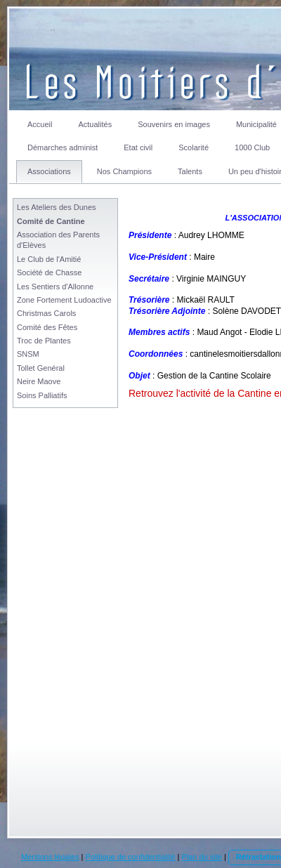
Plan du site (201, 857)
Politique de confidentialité (131, 857)
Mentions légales (50, 857)
